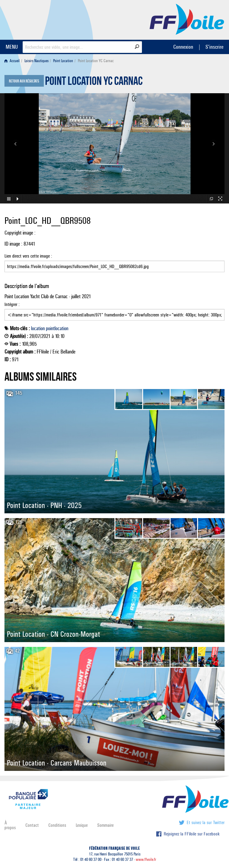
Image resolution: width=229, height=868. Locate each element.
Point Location (63, 61)
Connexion (183, 47)
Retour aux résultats (24, 81)
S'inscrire (214, 47)
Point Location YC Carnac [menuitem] (96, 61)
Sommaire (105, 825)
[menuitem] (13, 61)
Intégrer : (114, 311)
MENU (12, 47)
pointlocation (57, 328)
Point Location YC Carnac (94, 82)
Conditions (57, 825)
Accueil (12, 61)
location (38, 328)
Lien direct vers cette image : (114, 263)
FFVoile (187, 19)
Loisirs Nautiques (37, 61)
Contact (32, 825)
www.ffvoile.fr (146, 859)
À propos (10, 825)
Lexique (82, 825)
